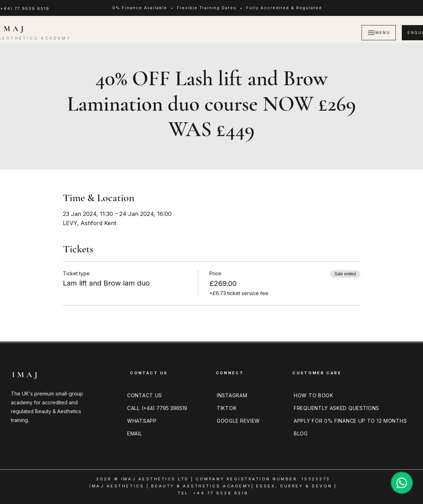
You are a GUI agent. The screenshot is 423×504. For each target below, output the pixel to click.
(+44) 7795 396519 (164, 408)
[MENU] (379, 33)
